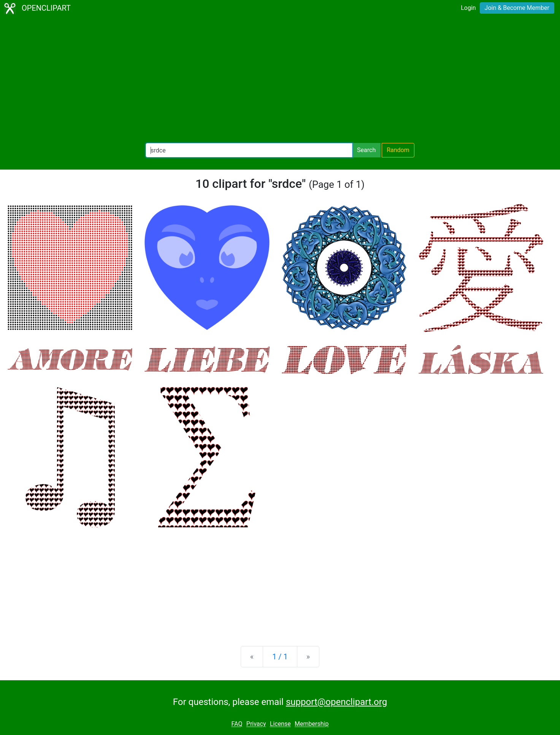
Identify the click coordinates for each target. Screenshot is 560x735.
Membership (312, 724)
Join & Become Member (517, 8)
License (280, 724)
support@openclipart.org (336, 702)
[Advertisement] (280, 80)
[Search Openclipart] (249, 150)
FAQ (237, 724)
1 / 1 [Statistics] (280, 657)
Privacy (256, 724)
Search (366, 150)
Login (468, 8)
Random (398, 150)
